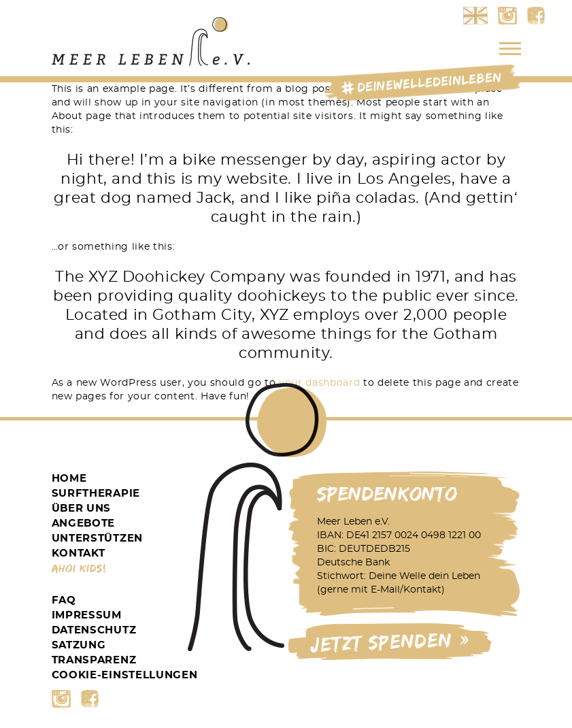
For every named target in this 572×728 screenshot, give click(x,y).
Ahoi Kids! (79, 568)
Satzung (79, 645)
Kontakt (79, 553)
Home (69, 479)
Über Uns (82, 509)
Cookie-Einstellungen (125, 675)
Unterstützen (97, 539)
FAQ (64, 600)
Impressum (87, 615)
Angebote (84, 524)
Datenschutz (94, 630)
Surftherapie (96, 494)
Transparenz (94, 660)
